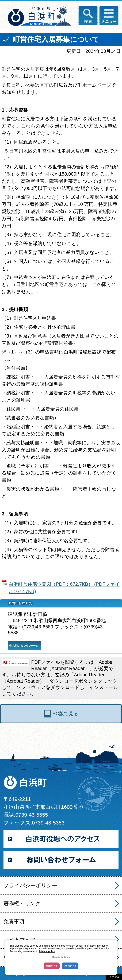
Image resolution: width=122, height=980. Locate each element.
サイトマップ (20, 940)
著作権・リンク (22, 903)
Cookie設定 (114, 977)
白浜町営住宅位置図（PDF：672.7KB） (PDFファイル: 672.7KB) (64, 588)
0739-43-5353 (48, 823)
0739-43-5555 (32, 815)
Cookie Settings (61, 957)
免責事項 (14, 921)
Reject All (52, 966)
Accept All (70, 966)
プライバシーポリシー (30, 885)
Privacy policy (47, 951)
